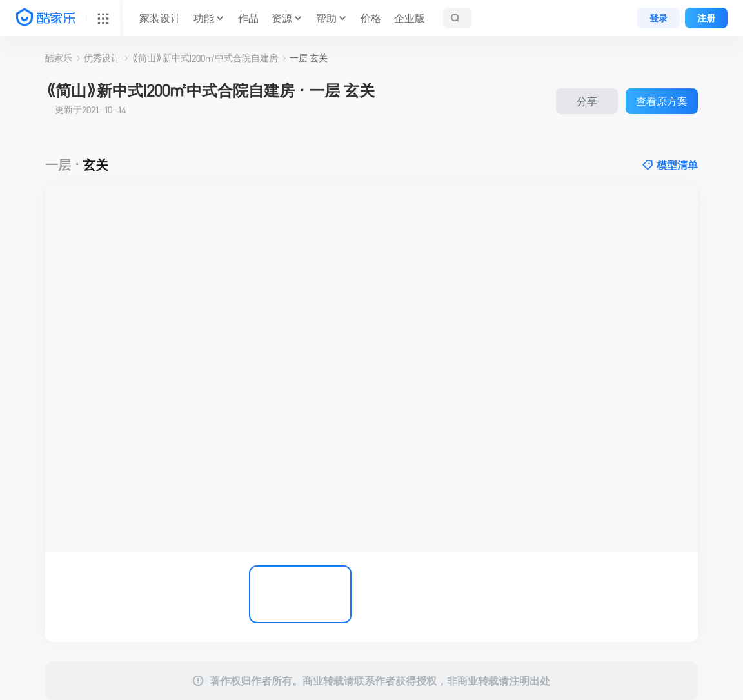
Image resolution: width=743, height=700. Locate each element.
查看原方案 (662, 101)
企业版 (410, 18)
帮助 (326, 18)
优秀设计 (102, 58)
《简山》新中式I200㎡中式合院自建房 (205, 58)
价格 (371, 18)
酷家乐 (59, 58)
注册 (706, 18)
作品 (248, 18)
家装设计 (160, 18)
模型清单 (670, 165)
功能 (204, 18)
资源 (282, 18)
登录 (659, 18)
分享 (587, 101)
